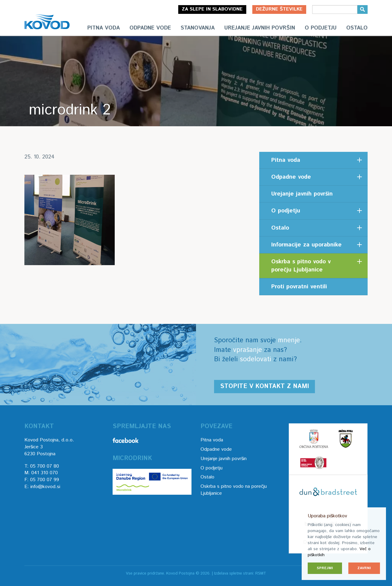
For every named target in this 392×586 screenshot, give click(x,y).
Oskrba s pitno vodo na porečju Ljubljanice (234, 490)
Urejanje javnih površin (260, 28)
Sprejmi (325, 568)
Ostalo (357, 28)
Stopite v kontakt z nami (264, 386)
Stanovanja (198, 28)
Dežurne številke (279, 9)
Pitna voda (104, 28)
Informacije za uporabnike (306, 245)
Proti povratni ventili (299, 287)
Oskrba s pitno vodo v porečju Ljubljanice (301, 266)
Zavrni (364, 568)
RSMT (261, 573)
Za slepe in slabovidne (212, 9)
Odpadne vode (150, 28)
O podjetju (321, 28)
